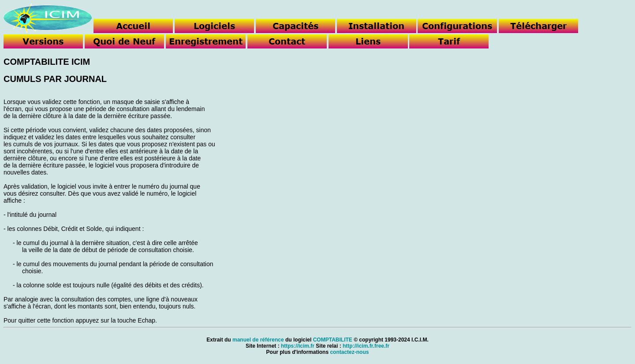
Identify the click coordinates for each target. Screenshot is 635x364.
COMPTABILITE (333, 340)
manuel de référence (258, 340)
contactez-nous (349, 352)
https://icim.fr (298, 346)
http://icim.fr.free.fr (366, 346)
